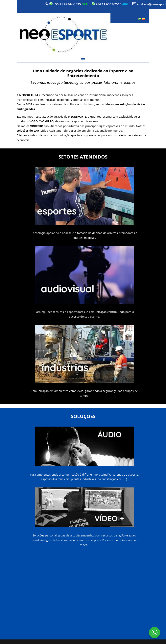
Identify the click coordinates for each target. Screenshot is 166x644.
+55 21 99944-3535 (67, 4)
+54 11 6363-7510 (108, 4)
